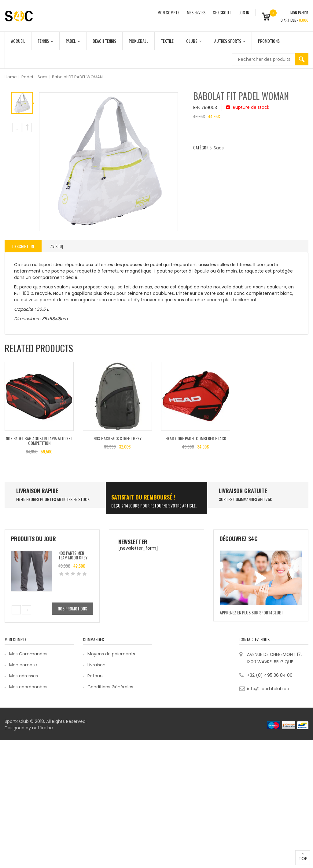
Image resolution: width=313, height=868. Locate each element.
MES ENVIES (196, 12)
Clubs (194, 41)
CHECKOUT (222, 12)
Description (23, 246)
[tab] (23, 246)
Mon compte (23, 665)
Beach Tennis (104, 41)
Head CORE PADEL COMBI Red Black (196, 438)
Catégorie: (203, 147)
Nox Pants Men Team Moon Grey (73, 555)
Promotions (269, 41)
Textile (167, 41)
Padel (73, 41)
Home (11, 77)
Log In (244, 12)
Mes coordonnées (28, 687)
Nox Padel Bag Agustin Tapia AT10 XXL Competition (39, 441)
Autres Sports (230, 41)
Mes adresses (24, 676)
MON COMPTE (168, 12)
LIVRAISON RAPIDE (37, 491)
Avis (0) (57, 246)
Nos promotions (72, 608)
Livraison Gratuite (243, 491)
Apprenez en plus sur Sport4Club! (251, 612)
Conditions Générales (110, 687)
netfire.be (42, 728)
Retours (96, 676)
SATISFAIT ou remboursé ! (143, 497)
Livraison (96, 665)
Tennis (45, 41)
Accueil (18, 41)
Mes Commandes (28, 654)
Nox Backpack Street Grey (118, 438)
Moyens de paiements (111, 654)
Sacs (42, 77)
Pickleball (138, 41)
